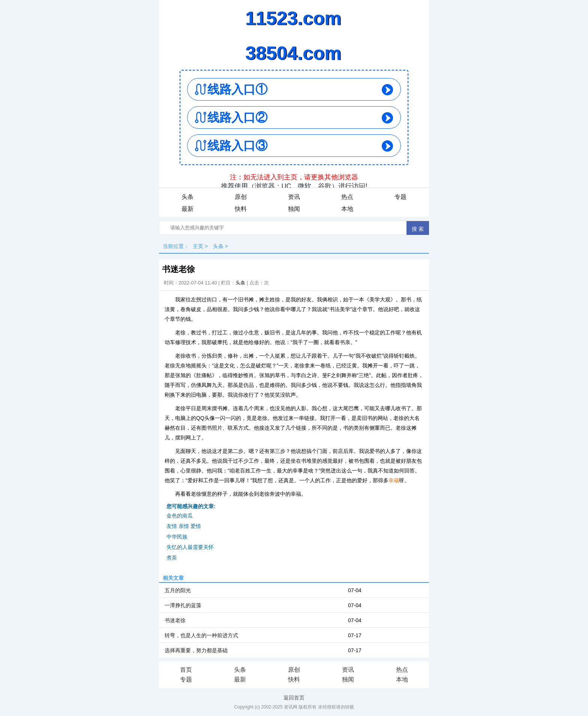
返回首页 (294, 698)
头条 (187, 197)
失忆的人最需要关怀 (190, 547)
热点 (347, 197)
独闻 (294, 209)
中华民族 (177, 537)
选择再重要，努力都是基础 (196, 650)
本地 (347, 209)
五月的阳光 (178, 590)
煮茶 (172, 558)
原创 (241, 197)
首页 (186, 670)
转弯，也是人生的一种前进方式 (201, 635)
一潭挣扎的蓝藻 (183, 605)
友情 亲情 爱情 (184, 526)
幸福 (394, 480)
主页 (198, 246)
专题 (400, 197)
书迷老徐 (175, 620)
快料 (241, 209)
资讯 (294, 197)
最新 (187, 209)
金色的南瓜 (180, 516)
